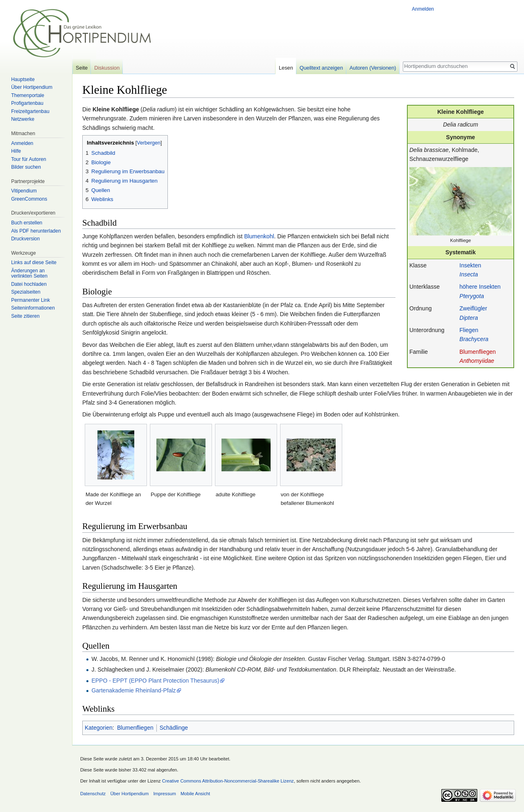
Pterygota (472, 296)
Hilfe (16, 151)
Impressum (164, 794)
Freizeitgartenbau (30, 111)
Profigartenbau (27, 103)
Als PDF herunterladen (36, 231)
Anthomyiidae (477, 361)
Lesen (286, 68)
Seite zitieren (25, 316)
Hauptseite (23, 79)
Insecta (469, 274)
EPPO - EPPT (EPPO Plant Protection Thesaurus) (155, 681)
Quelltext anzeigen (321, 68)
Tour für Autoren (28, 159)
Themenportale (28, 95)
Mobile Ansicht (195, 794)
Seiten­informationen (33, 308)
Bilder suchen (26, 167)
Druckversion (25, 239)
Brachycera (474, 339)
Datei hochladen (29, 284)
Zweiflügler (473, 308)
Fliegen (469, 330)
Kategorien (99, 728)
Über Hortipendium (32, 87)
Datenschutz (93, 794)
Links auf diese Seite (34, 262)
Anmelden (423, 9)
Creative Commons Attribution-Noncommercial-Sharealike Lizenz (228, 781)
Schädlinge (174, 728)
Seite (82, 68)
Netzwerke (23, 119)
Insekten (470, 265)
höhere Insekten (480, 287)
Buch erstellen (27, 223)
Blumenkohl (259, 236)
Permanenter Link (30, 300)
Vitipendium (24, 191)
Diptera (469, 318)
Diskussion (107, 68)
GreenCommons (29, 199)
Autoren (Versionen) (373, 68)
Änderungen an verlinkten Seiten (29, 274)
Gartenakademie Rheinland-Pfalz (133, 690)
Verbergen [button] (149, 143)
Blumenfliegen (478, 352)
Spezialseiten (26, 292)
